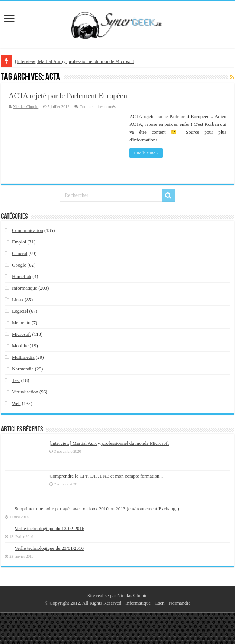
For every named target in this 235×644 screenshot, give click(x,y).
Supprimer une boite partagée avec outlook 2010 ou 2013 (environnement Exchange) (97, 509)
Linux (18, 299)
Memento (21, 323)
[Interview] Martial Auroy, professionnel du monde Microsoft (75, 61)
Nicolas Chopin (25, 106)
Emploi (19, 242)
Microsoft (21, 334)
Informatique (25, 288)
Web (16, 403)
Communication (28, 230)
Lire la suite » (146, 153)
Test (16, 380)
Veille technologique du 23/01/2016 (49, 548)
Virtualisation (25, 392)
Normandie (23, 369)
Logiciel (20, 311)
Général (20, 253)
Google (19, 265)
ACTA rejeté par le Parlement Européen (68, 96)
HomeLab (22, 276)
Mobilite (20, 346)
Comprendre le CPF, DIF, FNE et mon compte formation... (106, 476)
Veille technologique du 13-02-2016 (49, 528)
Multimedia (23, 357)
